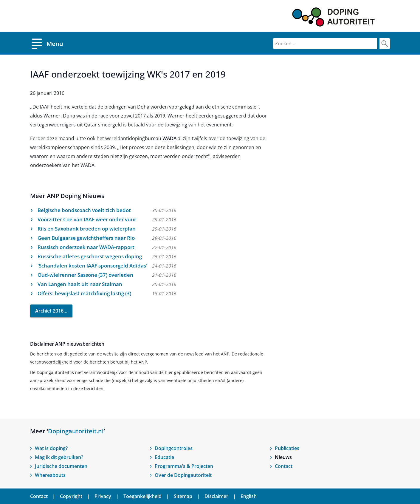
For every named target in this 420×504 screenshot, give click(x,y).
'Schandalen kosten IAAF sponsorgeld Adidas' (92, 266)
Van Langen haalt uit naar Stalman (80, 284)
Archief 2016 (49, 311)
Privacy (103, 496)
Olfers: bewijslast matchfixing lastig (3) (84, 293)
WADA (169, 138)
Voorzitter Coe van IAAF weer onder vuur (87, 219)
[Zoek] (385, 44)
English (249, 496)
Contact (284, 466)
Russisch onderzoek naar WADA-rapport (86, 247)
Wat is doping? (51, 448)
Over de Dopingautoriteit (183, 475)
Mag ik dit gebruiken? (59, 457)
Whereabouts (50, 475)
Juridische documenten (61, 466)
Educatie (164, 457)
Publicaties (287, 448)
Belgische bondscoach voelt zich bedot (84, 210)
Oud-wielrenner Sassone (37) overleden (85, 275)
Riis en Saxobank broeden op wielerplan (87, 229)
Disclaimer (216, 496)
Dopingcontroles (174, 448)
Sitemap (183, 496)
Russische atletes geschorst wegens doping (90, 256)
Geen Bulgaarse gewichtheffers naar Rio (86, 238)
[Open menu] (47, 43)
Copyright (71, 496)
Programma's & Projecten (184, 466)
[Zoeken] (325, 44)
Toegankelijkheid (142, 496)
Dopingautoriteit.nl (76, 431)
